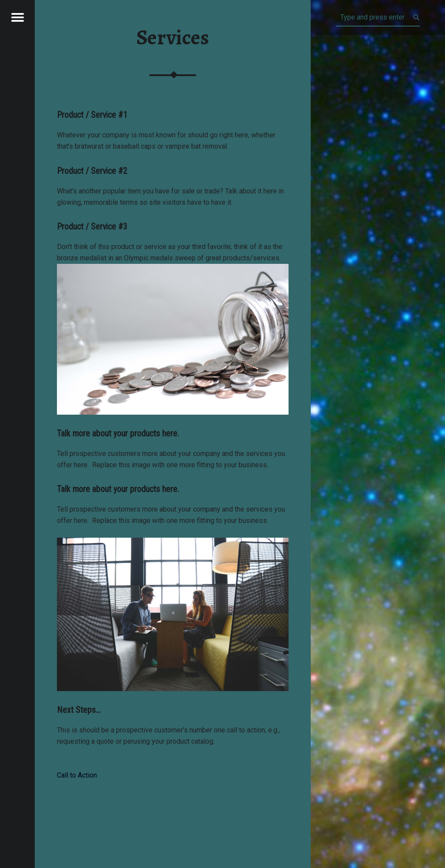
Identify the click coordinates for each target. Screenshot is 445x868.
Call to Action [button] (77, 775)
